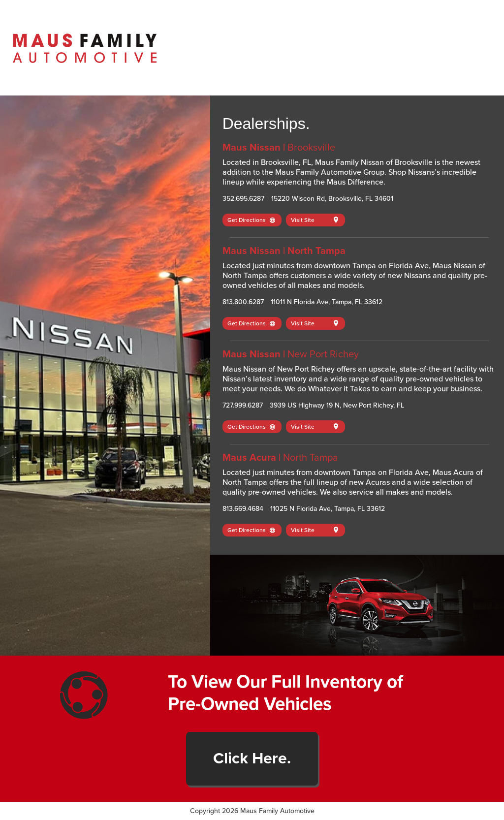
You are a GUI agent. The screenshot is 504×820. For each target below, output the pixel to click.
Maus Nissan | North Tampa (284, 251)
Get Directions (251, 220)
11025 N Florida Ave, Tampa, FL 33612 (328, 509)
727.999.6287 (243, 405)
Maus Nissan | (279, 148)
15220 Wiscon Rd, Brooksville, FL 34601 (332, 199)
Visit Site (315, 220)
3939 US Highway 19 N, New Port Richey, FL (337, 405)
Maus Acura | (280, 458)
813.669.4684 (243, 509)
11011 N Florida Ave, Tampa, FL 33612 (327, 302)
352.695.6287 (243, 199)
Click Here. (252, 758)
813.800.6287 (243, 302)
